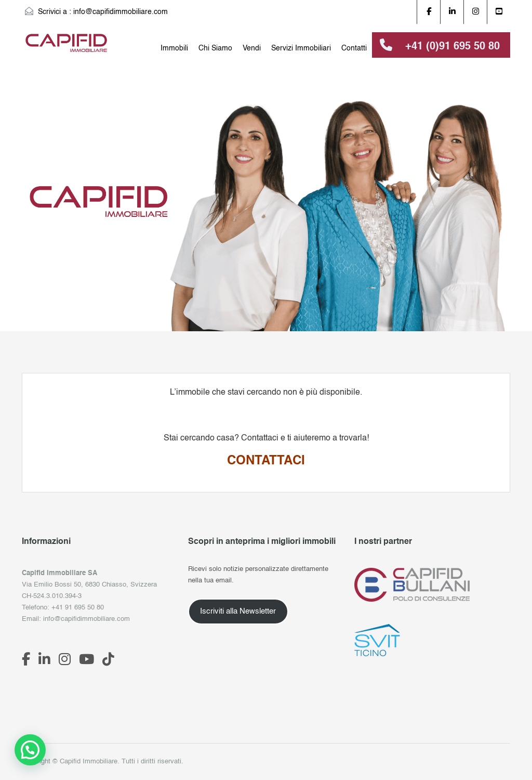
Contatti (354, 48)
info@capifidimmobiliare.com (121, 12)
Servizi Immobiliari (301, 48)
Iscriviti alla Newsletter (238, 612)
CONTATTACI (266, 461)
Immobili (174, 48)
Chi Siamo (215, 48)
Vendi (252, 48)
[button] (30, 750)
